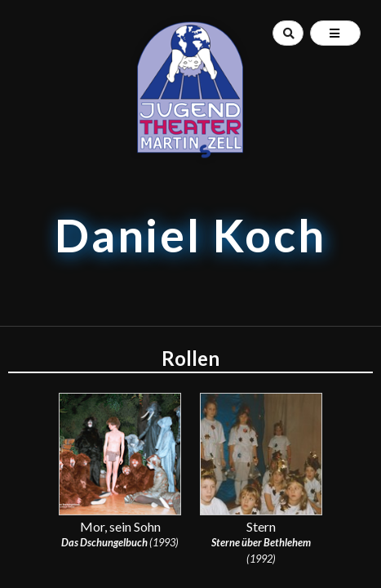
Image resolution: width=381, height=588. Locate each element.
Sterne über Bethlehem (261, 542)
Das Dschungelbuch (104, 542)
